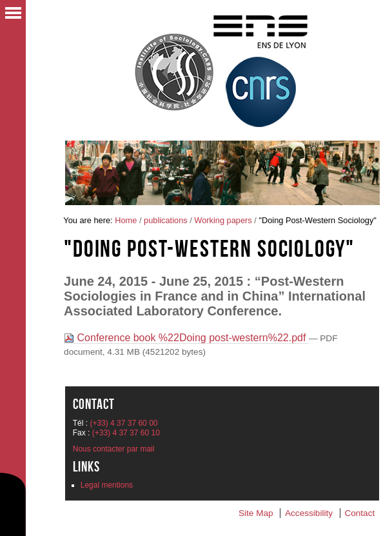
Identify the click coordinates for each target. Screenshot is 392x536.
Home (126, 220)
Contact (359, 513)
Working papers (223, 220)
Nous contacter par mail (114, 449)
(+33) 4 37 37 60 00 (123, 423)
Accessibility (309, 513)
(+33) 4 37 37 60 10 (126, 433)
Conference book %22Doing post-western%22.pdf (186, 338)
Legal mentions (107, 485)
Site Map (256, 513)
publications (166, 220)
